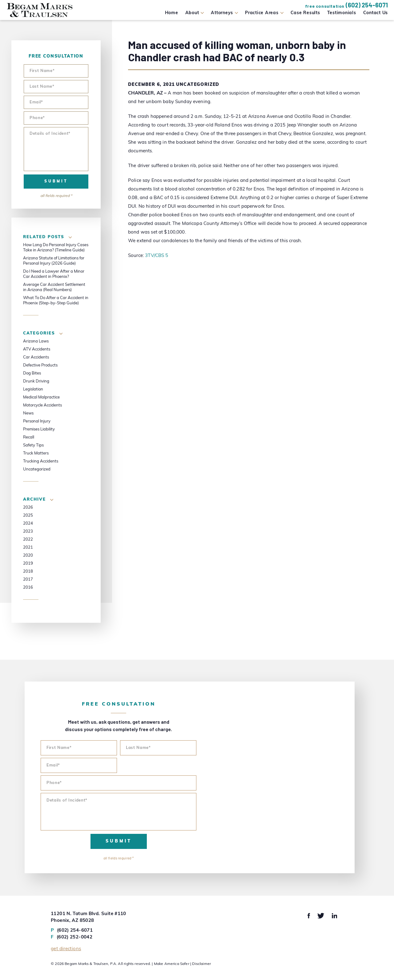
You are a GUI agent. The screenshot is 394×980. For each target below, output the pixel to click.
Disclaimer (201, 964)
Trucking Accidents (41, 461)
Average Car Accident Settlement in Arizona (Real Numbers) (54, 287)
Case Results (305, 13)
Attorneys (222, 13)
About (192, 13)
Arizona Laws (36, 341)
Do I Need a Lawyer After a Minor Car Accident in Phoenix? (54, 274)
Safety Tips (33, 445)
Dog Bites (32, 373)
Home (172, 13)
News (28, 413)
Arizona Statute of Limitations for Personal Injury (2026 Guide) (54, 261)
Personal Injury (37, 421)
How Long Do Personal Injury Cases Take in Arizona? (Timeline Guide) (56, 248)
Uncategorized (198, 85)
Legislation (33, 389)
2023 (28, 532)
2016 (28, 588)
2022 (28, 540)
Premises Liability (39, 429)
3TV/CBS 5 (157, 256)
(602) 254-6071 (367, 5)
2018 (28, 572)
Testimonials (342, 13)
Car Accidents (36, 357)
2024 (28, 524)
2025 (28, 516)
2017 (28, 580)
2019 (28, 564)
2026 (28, 508)
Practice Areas (262, 13)
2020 (28, 556)
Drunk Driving (36, 381)
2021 (28, 548)
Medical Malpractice (41, 397)
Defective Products (40, 365)
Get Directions (66, 949)
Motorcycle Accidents (42, 405)
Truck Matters (36, 453)
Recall (29, 437)
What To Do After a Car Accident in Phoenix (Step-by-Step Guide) (56, 301)
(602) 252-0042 (72, 938)
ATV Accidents (37, 349)
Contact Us (376, 13)
